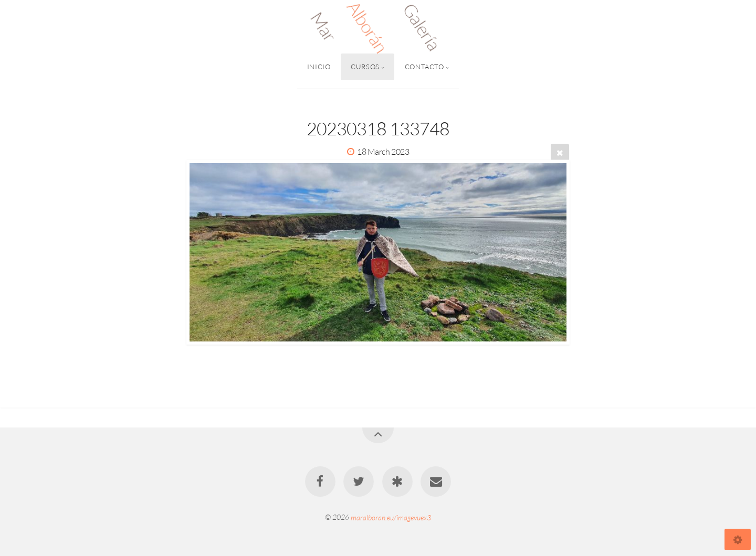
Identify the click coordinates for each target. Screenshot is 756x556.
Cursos (365, 67)
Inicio (319, 67)
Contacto (424, 67)
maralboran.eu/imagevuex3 (391, 517)
